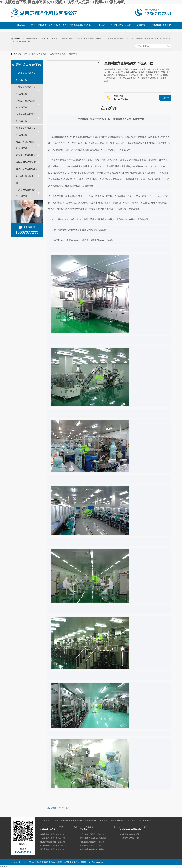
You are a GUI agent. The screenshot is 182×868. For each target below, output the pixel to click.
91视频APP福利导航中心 (121, 29)
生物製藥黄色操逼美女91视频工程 (120, 39)
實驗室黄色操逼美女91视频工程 (91, 39)
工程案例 (101, 25)
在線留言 (141, 25)
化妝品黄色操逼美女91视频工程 (26, 145)
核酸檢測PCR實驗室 (26, 162)
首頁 (25, 54)
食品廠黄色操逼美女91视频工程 (36, 39)
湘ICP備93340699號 (95, 862)
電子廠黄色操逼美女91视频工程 (149, 39)
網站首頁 (21, 25)
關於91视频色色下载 (41, 25)
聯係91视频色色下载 (161, 25)
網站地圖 (4, 867)
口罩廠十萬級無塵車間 (27, 155)
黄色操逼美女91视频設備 (81, 29)
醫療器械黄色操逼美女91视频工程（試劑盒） (27, 176)
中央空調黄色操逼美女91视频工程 (27, 193)
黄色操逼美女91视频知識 (129, 834)
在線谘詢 (165, 98)
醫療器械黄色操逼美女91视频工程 (93, 838)
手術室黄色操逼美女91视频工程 (63, 39)
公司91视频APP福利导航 (129, 838)
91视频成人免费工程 (61, 25)
